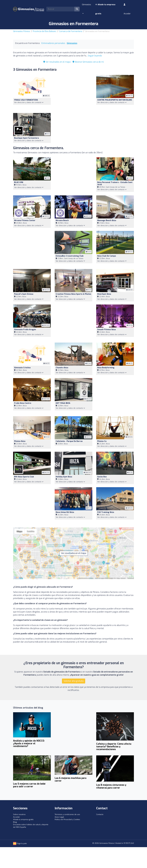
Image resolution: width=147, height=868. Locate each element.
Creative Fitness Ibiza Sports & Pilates (73, 294)
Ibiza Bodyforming (106, 368)
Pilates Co (102, 441)
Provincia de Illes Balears (45, 31)
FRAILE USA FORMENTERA (26, 100)
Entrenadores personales (53, 43)
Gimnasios (72, 43)
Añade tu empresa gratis (105, 9)
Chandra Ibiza (62, 368)
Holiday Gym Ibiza (64, 477)
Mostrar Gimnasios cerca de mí (88, 62)
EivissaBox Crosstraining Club (70, 256)
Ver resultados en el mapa (57, 62)
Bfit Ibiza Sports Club (24, 477)
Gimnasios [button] (86, 5)
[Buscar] (77, 9)
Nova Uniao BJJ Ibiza (65, 512)
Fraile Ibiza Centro (23, 403)
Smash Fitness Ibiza (106, 330)
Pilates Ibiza (20, 441)
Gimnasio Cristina (22, 368)
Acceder (127, 9)
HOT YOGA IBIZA (63, 403)
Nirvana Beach (62, 220)
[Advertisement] (73, 92)
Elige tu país (20, 843)
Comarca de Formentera (71, 31)
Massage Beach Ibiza (107, 220)
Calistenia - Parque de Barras (69, 441)
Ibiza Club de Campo (107, 256)
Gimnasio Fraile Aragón (25, 330)
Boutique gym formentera (26, 138)
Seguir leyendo (95, 56)
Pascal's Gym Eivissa (24, 294)
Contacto (100, 814)
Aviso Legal (59, 817)
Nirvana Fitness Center (25, 220)
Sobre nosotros (19, 814)
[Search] (60, 9)
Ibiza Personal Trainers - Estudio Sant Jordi (115, 183)
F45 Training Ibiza (106, 512)
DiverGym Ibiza (104, 294)
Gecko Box (102, 477)
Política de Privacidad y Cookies (67, 819)
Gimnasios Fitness (22, 31)
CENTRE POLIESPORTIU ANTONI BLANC (115, 100)
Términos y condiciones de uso (67, 814)
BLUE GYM (19, 182)
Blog (15, 822)
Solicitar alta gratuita (74, 681)
